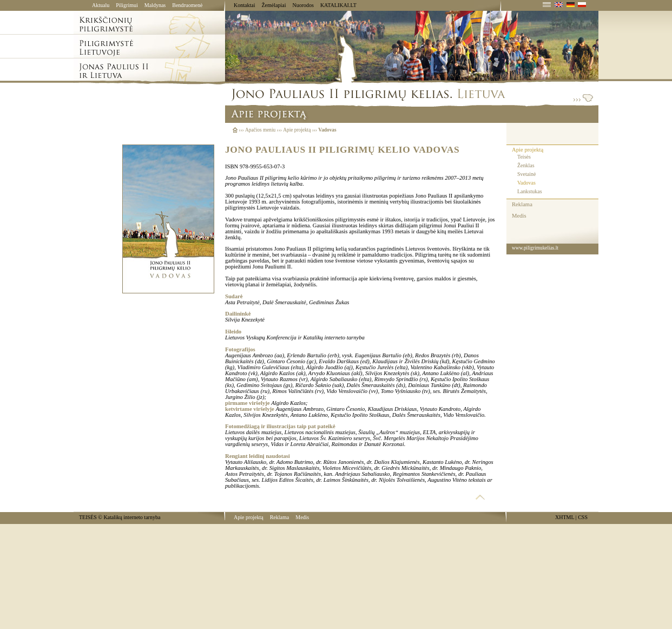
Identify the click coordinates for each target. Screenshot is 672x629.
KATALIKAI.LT (338, 5)
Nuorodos (303, 5)
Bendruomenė (187, 5)
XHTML (565, 517)
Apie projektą (528, 150)
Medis (519, 216)
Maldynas (155, 5)
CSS (583, 517)
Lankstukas (530, 191)
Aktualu (101, 5)
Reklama (522, 204)
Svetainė (526, 174)
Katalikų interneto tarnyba (132, 517)
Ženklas (526, 165)
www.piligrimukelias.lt (535, 248)
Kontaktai (244, 5)
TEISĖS (88, 517)
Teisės (524, 157)
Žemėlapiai (274, 5)
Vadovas (526, 183)
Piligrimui (127, 5)
